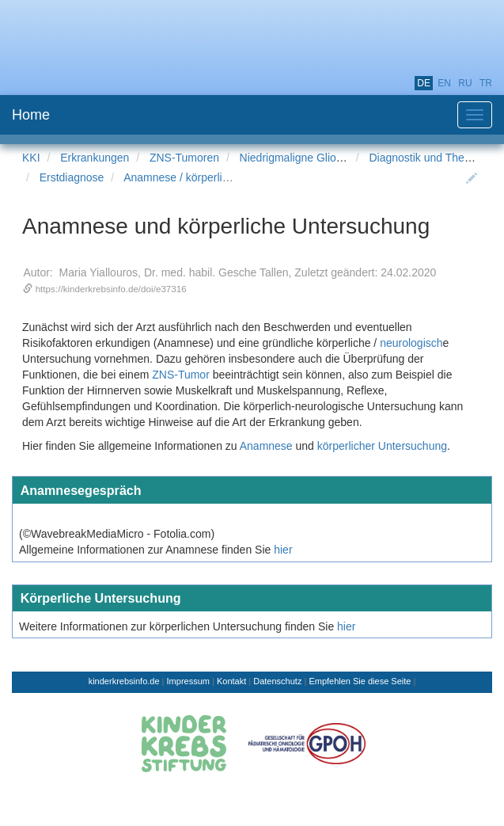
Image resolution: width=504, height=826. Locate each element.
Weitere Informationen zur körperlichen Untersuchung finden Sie (176, 626)
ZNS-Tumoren (184, 158)
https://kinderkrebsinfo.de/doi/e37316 (111, 289)
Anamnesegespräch (81, 490)
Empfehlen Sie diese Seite (360, 681)
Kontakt (231, 681)
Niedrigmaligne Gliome (296, 158)
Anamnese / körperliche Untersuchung (218, 177)
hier (283, 550)
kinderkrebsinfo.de (124, 681)
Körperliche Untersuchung (101, 598)
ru (465, 83)
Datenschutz (277, 681)
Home (31, 115)
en (444, 83)
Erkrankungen (95, 158)
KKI (31, 158)
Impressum (188, 681)
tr (486, 83)
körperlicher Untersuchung (382, 446)
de (424, 83)
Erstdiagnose (72, 177)
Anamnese (266, 446)
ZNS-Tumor (181, 375)
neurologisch (411, 343)
